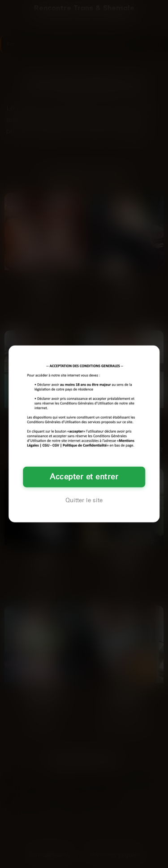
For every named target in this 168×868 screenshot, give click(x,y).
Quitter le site (84, 500)
